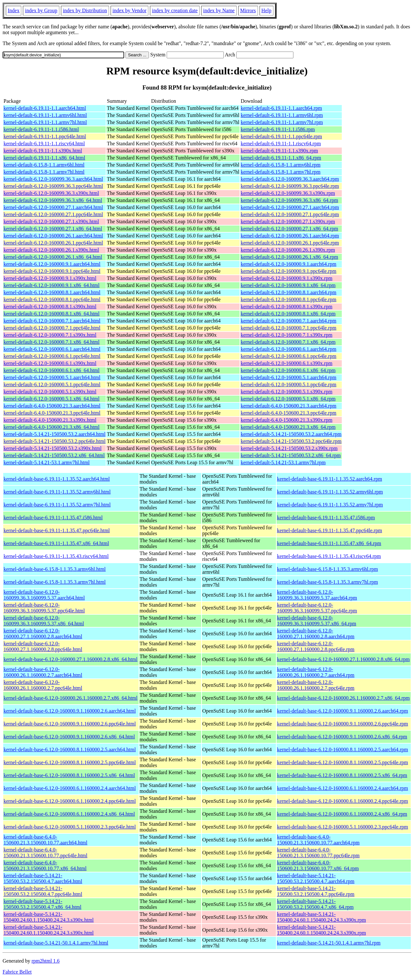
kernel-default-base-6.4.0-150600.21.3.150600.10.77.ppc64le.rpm (318, 853)
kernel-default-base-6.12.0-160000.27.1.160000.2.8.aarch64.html (43, 634)
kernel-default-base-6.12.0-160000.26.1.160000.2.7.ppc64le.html (43, 685)
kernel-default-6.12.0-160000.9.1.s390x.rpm (286, 278)
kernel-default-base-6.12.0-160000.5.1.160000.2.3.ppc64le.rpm (343, 827)
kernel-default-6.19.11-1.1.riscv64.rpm (281, 144)
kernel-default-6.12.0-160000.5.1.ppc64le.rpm (288, 384)
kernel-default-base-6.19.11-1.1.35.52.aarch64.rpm (330, 479)
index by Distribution (85, 10)
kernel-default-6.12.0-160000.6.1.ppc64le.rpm (288, 356)
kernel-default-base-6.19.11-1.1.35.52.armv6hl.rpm (330, 492)
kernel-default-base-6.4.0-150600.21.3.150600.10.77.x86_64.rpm (318, 865)
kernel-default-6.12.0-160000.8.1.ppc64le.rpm (288, 299)
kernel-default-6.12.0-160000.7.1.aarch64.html (52, 321)
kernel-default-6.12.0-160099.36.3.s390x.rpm (288, 193)
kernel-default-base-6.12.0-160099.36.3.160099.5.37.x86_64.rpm (317, 621)
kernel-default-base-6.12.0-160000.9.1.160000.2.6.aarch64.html (70, 711)
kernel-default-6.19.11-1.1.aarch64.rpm (281, 108)
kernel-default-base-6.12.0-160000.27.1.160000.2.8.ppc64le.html (43, 646)
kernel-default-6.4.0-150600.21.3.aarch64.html (52, 406)
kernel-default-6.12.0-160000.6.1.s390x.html (50, 363)
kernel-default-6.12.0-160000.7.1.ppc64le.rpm (288, 328)
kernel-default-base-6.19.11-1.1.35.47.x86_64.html (56, 543)
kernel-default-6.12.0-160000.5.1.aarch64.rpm (288, 377)
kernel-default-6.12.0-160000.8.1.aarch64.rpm (288, 292)
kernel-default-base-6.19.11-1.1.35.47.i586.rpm (326, 518)
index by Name (219, 10)
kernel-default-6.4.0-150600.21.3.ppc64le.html (52, 413)
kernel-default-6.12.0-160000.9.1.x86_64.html (52, 285)
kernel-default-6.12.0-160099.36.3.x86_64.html (53, 200)
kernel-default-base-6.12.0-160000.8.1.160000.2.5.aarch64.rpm (343, 749)
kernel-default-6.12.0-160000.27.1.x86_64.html (53, 229)
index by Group (41, 10)
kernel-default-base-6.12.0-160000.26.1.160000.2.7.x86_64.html (70, 698)
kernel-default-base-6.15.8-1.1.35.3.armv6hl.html (55, 569)
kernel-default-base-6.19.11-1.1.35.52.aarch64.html (57, 479)
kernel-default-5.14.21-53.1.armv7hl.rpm (283, 462)
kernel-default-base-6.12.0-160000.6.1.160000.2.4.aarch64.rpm (343, 788)
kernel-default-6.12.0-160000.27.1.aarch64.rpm (290, 207)
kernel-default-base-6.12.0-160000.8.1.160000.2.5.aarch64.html (70, 749)
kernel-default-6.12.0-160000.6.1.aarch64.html (52, 349)
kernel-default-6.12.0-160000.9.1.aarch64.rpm (288, 264)
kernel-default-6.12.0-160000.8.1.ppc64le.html (52, 299)
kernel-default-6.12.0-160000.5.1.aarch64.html (52, 377)
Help (266, 10)
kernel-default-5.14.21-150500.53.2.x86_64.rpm (291, 455)
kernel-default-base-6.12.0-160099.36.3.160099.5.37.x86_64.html (44, 621)
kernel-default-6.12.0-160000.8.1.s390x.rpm (286, 307)
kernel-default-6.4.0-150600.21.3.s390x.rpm (286, 420)
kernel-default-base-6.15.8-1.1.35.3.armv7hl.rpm (327, 582)
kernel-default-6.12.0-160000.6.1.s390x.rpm (286, 363)
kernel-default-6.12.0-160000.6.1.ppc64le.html (52, 356)
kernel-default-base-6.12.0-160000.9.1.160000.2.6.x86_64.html (69, 737)
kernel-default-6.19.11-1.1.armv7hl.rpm (282, 122)
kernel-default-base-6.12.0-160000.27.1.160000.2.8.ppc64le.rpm (316, 646)
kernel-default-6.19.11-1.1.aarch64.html (45, 108)
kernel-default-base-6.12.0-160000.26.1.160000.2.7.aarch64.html (43, 672)
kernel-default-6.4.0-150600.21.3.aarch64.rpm (288, 406)
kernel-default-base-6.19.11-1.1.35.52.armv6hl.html (57, 492)
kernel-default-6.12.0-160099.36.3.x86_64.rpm (289, 200)
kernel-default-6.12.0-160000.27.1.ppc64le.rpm (290, 214)
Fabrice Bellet (17, 972)
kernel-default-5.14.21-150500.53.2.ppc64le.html (54, 441)
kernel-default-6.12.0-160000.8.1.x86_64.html (52, 314)
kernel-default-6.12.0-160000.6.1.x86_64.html (52, 370)
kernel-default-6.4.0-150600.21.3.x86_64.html (52, 427)
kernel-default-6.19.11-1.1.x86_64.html (44, 158)
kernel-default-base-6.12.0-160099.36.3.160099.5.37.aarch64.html (44, 595)
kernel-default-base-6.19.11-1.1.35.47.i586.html (53, 518)
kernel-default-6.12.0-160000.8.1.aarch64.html (52, 292)
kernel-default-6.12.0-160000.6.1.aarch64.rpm (288, 349)
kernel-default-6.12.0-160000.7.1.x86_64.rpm (288, 342)
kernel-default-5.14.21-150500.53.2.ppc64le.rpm (291, 441)
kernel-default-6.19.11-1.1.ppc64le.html (45, 136)
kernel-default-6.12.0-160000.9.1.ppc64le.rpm (288, 271)
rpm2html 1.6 (46, 961)
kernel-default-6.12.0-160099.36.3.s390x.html (51, 193)
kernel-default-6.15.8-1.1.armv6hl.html (44, 165)
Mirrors (248, 10)
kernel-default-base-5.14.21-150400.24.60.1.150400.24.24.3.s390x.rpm (321, 917)
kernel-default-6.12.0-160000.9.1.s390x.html (50, 278)
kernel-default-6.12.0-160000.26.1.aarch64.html (53, 236)
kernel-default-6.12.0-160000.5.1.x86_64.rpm (288, 399)
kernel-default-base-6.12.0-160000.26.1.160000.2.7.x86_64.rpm (343, 698)
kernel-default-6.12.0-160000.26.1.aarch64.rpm (290, 236)
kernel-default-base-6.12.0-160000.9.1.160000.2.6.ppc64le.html (70, 724)
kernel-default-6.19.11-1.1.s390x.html (43, 151)
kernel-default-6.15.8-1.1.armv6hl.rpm (280, 165)
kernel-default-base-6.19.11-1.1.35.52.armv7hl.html (57, 505)
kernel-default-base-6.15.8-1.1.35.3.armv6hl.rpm (327, 569)
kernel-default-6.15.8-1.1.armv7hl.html (44, 172)
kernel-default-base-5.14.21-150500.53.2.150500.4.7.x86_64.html (42, 904)
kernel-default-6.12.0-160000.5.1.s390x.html (50, 392)
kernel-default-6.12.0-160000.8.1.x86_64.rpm (288, 314)
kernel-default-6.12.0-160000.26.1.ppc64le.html (53, 243)
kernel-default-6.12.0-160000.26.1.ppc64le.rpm (290, 243)
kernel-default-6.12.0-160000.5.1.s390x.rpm (286, 392)
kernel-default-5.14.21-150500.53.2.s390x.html (53, 448)
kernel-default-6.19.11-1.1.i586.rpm (278, 129)
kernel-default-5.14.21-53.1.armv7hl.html (47, 462)
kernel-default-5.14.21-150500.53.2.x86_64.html (54, 455)
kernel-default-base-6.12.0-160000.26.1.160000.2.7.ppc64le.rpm (316, 685)
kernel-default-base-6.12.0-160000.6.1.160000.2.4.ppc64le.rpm (343, 801)
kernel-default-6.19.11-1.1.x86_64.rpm (281, 158)
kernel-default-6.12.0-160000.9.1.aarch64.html (52, 264)
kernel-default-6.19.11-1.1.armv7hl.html (45, 122)
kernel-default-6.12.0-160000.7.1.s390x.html (50, 335)
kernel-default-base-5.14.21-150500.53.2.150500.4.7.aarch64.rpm (316, 878)
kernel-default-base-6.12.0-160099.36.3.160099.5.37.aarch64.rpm (317, 595)
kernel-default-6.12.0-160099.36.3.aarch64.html (53, 179)
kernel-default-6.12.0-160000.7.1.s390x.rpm (286, 335)
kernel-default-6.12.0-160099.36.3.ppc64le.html (53, 186)
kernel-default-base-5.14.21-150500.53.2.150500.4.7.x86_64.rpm (315, 904)
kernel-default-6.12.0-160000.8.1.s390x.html (50, 307)
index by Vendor (129, 10)
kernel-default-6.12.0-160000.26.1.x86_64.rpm (289, 257)
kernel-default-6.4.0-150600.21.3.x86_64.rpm (288, 427)
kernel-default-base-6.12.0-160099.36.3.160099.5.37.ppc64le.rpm (317, 608)
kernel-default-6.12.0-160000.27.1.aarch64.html (53, 207)
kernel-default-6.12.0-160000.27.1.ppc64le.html (53, 214)
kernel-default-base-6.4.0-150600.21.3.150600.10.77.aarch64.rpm (318, 840)
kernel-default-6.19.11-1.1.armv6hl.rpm (282, 115)
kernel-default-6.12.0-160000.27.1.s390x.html (51, 221)
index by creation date (175, 10)
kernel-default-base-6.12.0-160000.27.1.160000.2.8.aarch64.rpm (316, 634)
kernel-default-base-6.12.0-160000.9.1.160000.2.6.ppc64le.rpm (343, 724)
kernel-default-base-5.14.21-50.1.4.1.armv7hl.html (56, 943)
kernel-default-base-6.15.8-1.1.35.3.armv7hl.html (55, 582)
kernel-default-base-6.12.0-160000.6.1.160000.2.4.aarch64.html (70, 788)
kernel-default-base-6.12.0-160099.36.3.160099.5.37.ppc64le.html (44, 608)
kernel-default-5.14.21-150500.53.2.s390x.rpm (289, 448)
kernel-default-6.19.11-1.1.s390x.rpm (279, 151)
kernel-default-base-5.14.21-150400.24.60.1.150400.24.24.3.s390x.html (49, 917)
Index (14, 10)
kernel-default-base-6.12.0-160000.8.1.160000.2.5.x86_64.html (69, 775)
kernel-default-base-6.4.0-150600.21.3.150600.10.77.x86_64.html (45, 865)
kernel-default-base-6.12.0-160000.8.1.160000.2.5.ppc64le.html (70, 762)
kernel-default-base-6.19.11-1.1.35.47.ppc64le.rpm (330, 530)
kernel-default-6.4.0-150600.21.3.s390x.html (50, 420)
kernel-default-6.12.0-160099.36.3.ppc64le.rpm (290, 186)
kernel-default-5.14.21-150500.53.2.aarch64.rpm (291, 434)
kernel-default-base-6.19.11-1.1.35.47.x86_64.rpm (329, 543)
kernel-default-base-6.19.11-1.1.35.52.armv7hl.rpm (330, 505)
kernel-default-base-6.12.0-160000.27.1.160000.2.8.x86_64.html (70, 659)
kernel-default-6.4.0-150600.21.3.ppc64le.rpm (288, 413)
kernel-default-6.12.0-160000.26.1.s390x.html (51, 250)
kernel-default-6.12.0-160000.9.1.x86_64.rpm (288, 285)
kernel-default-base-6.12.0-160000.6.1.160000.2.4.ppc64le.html (70, 801)
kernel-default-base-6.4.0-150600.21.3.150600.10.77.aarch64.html (45, 840)
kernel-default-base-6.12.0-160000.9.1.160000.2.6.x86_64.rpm (342, 737)
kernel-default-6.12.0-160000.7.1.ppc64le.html (52, 328)
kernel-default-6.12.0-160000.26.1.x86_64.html (53, 257)
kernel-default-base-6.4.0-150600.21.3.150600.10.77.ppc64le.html (45, 853)
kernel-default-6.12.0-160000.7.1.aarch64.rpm (288, 321)
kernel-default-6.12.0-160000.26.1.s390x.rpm (288, 250)
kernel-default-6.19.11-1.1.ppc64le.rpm (281, 136)
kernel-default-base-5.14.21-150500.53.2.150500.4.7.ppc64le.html (43, 891)
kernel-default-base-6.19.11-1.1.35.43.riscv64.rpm (329, 556)
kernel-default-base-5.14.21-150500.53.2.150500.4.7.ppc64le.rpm (316, 891)
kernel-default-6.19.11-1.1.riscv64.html (44, 144)
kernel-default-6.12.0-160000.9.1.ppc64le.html (52, 271)
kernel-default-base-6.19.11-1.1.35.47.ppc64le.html (57, 530)
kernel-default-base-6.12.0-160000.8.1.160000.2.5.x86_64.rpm (342, 775)
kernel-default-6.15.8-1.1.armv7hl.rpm (280, 172)
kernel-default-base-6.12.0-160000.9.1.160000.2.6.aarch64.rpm (343, 711)
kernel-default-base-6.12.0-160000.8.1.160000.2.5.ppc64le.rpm (343, 762)
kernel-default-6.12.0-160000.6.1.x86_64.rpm (288, 370)
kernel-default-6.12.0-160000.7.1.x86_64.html (52, 342)
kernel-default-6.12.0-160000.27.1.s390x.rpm (288, 221)
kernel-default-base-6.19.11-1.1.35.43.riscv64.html (56, 556)
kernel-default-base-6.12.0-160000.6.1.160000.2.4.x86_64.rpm (342, 814)
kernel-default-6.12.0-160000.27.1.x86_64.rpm (289, 229)
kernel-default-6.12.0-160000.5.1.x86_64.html (52, 399)
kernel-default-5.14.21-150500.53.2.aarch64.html (54, 434)
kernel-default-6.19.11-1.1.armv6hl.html (45, 115)
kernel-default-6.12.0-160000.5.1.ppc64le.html (52, 384)
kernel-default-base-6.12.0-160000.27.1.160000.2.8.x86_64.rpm (343, 659)
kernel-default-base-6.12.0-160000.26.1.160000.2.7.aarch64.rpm (316, 672)
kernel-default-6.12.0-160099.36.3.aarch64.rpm (290, 179)
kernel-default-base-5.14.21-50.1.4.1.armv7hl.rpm (329, 943)
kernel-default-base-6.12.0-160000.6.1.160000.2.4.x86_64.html (69, 814)
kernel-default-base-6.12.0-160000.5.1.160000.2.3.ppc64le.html (70, 827)
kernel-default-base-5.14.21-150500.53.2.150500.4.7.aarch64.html (43, 878)
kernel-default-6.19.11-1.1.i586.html (41, 129)
